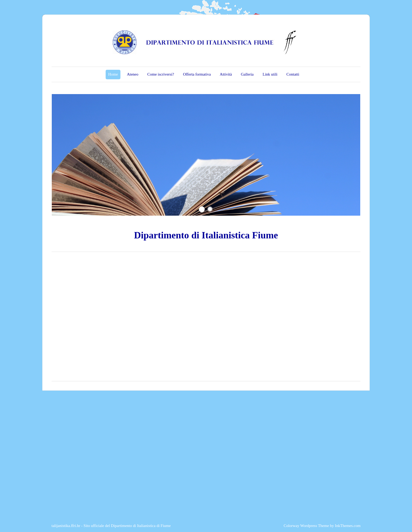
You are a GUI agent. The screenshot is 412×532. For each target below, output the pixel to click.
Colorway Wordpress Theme (306, 526)
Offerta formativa (197, 74)
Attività (226, 74)
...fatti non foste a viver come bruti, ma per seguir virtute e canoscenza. (108, 177)
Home (113, 74)
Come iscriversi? (161, 74)
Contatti (293, 74)
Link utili (270, 74)
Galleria (247, 74)
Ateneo (132, 74)
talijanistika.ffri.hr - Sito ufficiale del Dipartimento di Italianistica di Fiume (111, 526)
